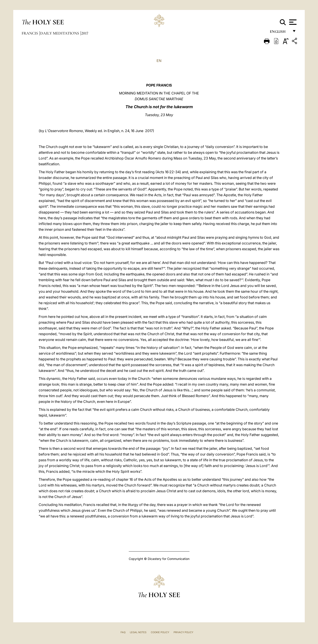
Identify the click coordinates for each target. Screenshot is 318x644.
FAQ (123, 632)
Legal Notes (138, 632)
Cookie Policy (160, 632)
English (280, 33)
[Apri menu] (292, 22)
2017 (85, 33)
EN (159, 61)
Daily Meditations (60, 33)
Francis (30, 33)
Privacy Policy (183, 632)
